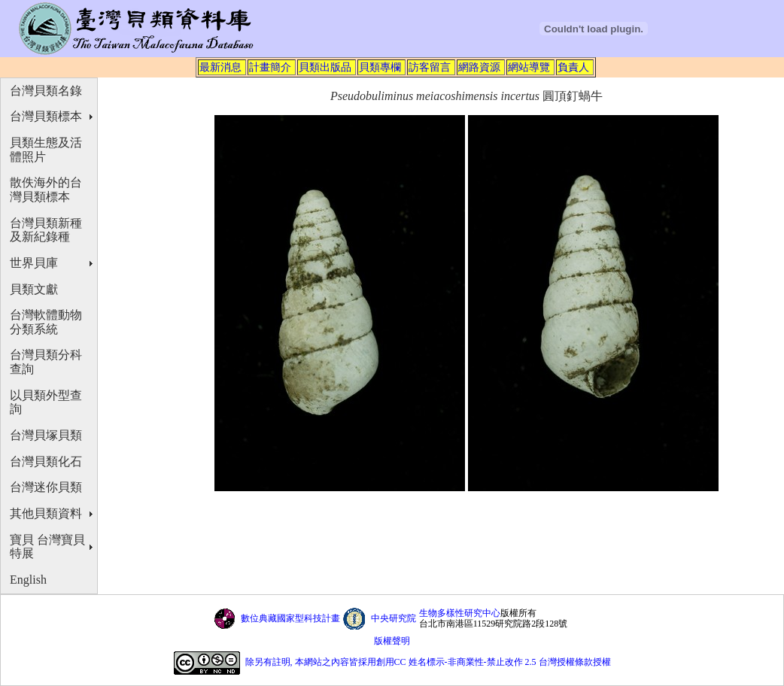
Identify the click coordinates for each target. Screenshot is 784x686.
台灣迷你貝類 (46, 487)
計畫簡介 (270, 67)
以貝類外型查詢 (46, 402)
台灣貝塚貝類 (46, 435)
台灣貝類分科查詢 (46, 362)
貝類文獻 (34, 289)
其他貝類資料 (46, 513)
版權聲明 (392, 641)
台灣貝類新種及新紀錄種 (46, 230)
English (28, 580)
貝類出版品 (325, 67)
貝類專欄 (380, 67)
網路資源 (479, 67)
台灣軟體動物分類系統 (46, 322)
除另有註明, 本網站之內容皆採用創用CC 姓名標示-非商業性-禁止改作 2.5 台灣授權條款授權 (428, 662)
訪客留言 (430, 67)
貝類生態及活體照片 (46, 150)
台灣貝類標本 (46, 116)
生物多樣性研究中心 (460, 613)
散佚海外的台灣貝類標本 (46, 190)
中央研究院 (394, 618)
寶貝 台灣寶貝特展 (47, 547)
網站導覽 (529, 67)
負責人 (573, 67)
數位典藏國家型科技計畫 (290, 618)
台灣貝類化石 (46, 461)
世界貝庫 (34, 263)
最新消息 (220, 67)
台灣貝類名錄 (46, 91)
